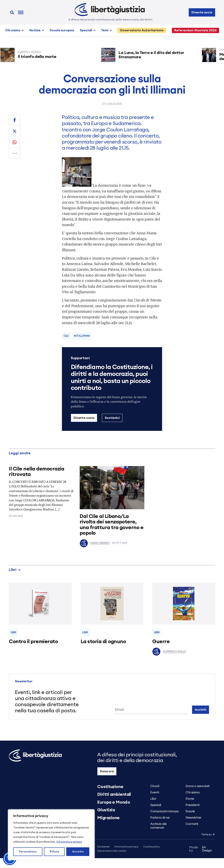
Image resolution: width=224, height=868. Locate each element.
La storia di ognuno (103, 642)
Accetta (78, 852)
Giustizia (106, 810)
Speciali (86, 30)
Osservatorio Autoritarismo (142, 30)
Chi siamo (13, 30)
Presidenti (193, 805)
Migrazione (108, 818)
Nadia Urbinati (95, 543)
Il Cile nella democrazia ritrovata (37, 472)
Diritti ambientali (114, 794)
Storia (190, 799)
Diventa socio (202, 12)
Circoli (155, 786)
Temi (105, 30)
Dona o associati (197, 786)
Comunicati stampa (164, 811)
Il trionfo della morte (38, 57)
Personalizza (28, 852)
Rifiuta (54, 852)
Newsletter (193, 818)
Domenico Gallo (169, 652)
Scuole (190, 811)
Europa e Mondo (114, 802)
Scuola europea (62, 30)
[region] (51, 835)
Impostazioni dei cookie (112, 851)
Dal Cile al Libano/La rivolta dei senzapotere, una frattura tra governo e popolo (112, 525)
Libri (15, 570)
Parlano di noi (160, 818)
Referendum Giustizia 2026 (196, 30)
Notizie (35, 30)
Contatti (192, 824)
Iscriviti (201, 710)
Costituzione (110, 787)
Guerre (161, 642)
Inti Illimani (82, 336)
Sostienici (112, 418)
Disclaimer (103, 847)
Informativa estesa (69, 842)
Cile (66, 336)
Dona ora (107, 771)
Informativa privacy (126, 847)
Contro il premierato (33, 642)
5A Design (200, 849)
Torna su (208, 835)
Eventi (155, 792)
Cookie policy (151, 847)
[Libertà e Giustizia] (110, 10)
